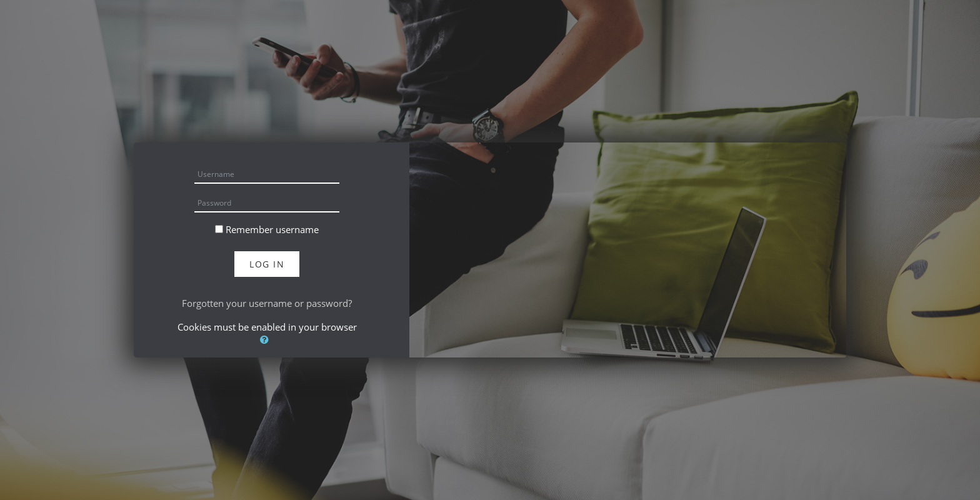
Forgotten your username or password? (267, 303)
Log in (267, 264)
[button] (267, 339)
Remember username (272, 229)
